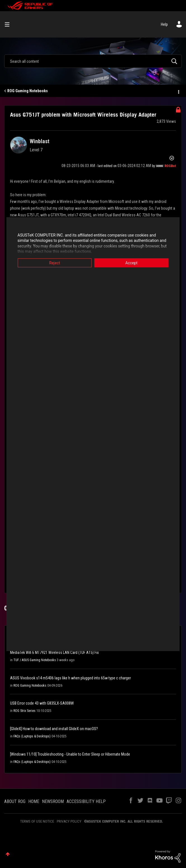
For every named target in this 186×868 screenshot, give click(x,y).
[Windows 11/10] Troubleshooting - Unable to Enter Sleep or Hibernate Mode (70, 754)
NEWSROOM (53, 801)
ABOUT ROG (15, 801)
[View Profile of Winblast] (40, 141)
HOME (34, 801)
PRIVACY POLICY (69, 821)
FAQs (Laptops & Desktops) (32, 736)
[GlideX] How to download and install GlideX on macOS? (54, 729)
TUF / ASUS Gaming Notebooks (35, 660)
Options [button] (178, 91)
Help (164, 24)
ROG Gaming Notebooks (28, 91)
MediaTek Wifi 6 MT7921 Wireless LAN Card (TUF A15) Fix (54, 652)
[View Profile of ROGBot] (170, 166)
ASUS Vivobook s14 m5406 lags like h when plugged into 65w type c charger (70, 678)
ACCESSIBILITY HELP (86, 801)
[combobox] (93, 61)
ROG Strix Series (24, 711)
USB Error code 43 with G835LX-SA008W (42, 703)
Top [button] (8, 854)
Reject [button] (53, 263)
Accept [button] (133, 263)
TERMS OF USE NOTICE (37, 821)
